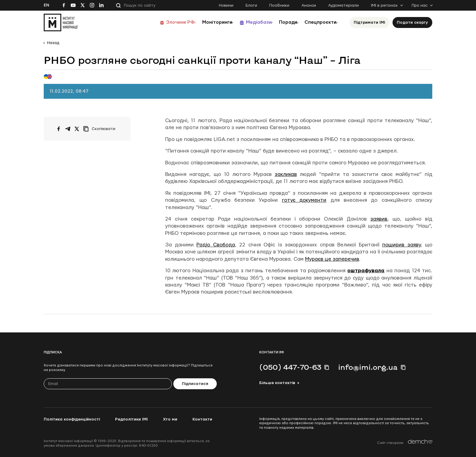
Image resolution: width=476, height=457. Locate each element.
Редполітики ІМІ (131, 419)
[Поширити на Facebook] (59, 129)
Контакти (202, 419)
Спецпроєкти (318, 22)
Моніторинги (201, 22)
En (46, 5)
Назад (53, 43)
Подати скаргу (412, 22)
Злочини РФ (161, 22)
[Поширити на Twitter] (77, 129)
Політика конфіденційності (72, 419)
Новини (226, 5)
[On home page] (61, 22)
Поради (281, 22)
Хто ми (170, 419)
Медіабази (247, 22)
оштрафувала (366, 271)
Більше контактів (277, 383)
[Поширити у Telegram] (68, 129)
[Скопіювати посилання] (101, 129)
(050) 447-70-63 (290, 367)
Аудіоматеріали (343, 5)
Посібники (279, 5)
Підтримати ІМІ (369, 22)
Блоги (251, 5)
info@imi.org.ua (368, 367)
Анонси (309, 5)
